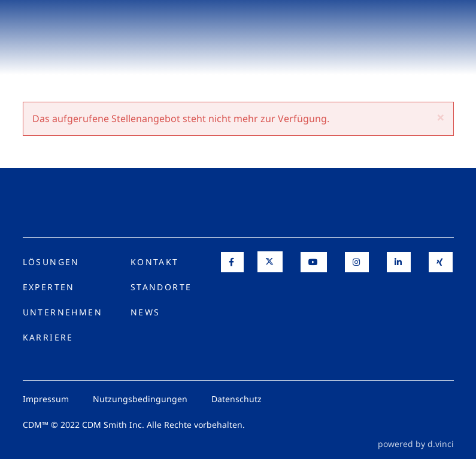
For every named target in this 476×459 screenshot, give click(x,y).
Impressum (46, 399)
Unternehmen (63, 312)
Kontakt (155, 262)
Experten (49, 287)
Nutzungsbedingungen (140, 399)
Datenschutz (237, 399)
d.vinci (441, 444)
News (145, 312)
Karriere (48, 337)
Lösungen (51, 262)
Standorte (161, 287)
